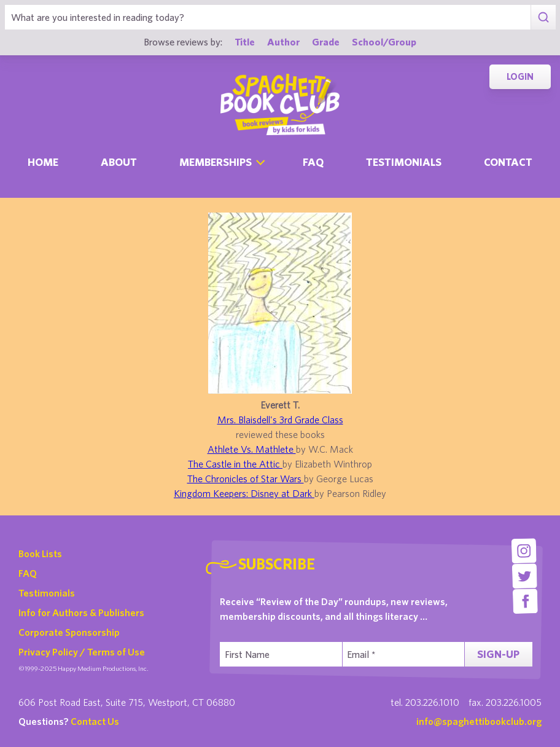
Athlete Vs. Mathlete (252, 449)
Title (245, 41)
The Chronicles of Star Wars (246, 479)
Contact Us (95, 721)
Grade (326, 41)
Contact (508, 162)
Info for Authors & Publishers (81, 612)
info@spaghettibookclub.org (479, 721)
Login (520, 76)
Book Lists (40, 553)
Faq (313, 162)
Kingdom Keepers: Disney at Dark (244, 493)
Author (283, 41)
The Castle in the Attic (235, 464)
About (119, 162)
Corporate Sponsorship (69, 632)
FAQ (28, 573)
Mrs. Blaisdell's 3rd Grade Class (280, 420)
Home (43, 162)
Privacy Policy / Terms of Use (82, 652)
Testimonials (404, 162)
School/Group (384, 41)
